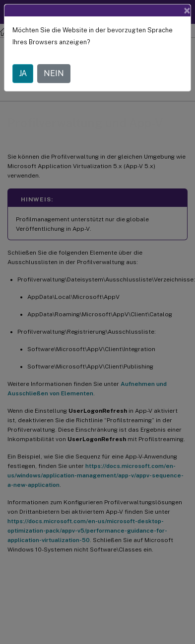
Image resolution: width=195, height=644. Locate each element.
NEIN (54, 73)
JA (23, 73)
